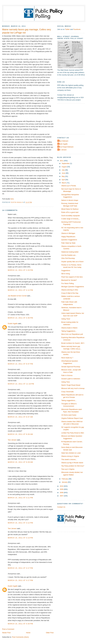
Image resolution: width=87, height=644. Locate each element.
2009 (62, 489)
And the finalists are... (69, 255)
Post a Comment (8, 629)
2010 (62, 486)
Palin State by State (68, 243)
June (64, 173)
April (63, 180)
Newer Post (6, 633)
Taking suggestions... (69, 400)
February (65, 479)
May (63, 176)
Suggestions (66, 270)
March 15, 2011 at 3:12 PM (20, 523)
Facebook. (77, 29)
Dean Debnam (63, 141)
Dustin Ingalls (13, 324)
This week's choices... (69, 459)
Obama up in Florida (69, 186)
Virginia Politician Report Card (72, 418)
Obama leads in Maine (69, 328)
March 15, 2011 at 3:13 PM (20, 538)
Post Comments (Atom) (20, 637)
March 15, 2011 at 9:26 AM (20, 434)
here (12, 199)
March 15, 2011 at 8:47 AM (20, 417)
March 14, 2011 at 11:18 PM (21, 384)
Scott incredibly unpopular (71, 216)
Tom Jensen (12, 440)
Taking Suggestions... (69, 331)
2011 (62, 161)
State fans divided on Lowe (71, 453)
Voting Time (66, 382)
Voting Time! (66, 319)
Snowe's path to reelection (71, 379)
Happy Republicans (68, 237)
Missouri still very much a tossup (73, 388)
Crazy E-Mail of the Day (70, 293)
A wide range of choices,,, (71, 219)
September (66, 163)
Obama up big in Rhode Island (72, 463)
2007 (62, 496)
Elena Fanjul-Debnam (66, 147)
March (64, 183)
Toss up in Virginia (68, 469)
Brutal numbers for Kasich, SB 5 (73, 343)
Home (28, 633)
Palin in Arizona (67, 375)
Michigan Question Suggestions (73, 287)
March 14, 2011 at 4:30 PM (20, 318)
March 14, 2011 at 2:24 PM (20, 270)
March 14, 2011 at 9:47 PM (20, 364)
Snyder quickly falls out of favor (72, 262)
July (63, 170)
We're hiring (66, 274)
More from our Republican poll (72, 334)
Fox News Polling (68, 283)
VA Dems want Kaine (69, 415)
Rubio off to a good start (70, 212)
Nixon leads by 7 (67, 358)
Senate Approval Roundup (71, 367)
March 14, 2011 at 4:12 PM (20, 290)
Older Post (50, 633)
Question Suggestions (69, 240)
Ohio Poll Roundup (68, 258)
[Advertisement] (72, 119)
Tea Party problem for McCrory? (73, 466)
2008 (62, 493)
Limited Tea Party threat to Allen (73, 433)
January (65, 482)
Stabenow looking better (70, 252)
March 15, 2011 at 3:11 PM (20, 498)
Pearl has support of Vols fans (72, 277)
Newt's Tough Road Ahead (71, 385)
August (64, 167)
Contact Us (61, 507)
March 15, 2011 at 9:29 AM (20, 462)
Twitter (67, 29)
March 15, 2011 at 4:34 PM (20, 624)
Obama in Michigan (68, 233)
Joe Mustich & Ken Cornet (17, 296)
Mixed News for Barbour (70, 209)
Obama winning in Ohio (70, 290)
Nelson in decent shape (70, 200)
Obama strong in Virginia (70, 456)
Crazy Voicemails (68, 392)
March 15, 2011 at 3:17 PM (20, 568)
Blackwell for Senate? (69, 280)
